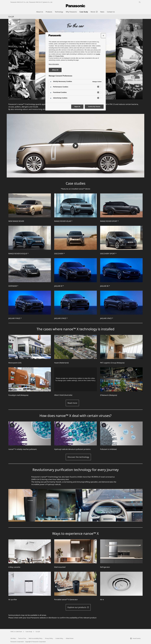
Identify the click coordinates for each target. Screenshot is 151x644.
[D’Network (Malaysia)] (121, 379)
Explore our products (78, 607)
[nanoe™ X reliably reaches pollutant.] (30, 434)
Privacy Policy (49, 638)
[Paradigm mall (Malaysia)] (30, 379)
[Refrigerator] (121, 551)
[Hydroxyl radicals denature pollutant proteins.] (75, 434)
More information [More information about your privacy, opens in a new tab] (54, 64)
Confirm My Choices (94, 107)
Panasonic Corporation (17, 642)
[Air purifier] (30, 584)
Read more (72, 403)
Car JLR (38, 632)
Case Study (29, 632)
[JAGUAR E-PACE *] (75, 303)
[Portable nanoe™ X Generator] (75, 584)
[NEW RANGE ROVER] (30, 205)
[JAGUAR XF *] (75, 270)
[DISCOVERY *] (75, 238)
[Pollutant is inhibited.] (121, 434)
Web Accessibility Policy (35, 638)
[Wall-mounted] (75, 551)
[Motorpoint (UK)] (30, 347)
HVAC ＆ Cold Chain (16, 632)
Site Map (13, 638)
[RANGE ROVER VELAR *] (75, 205)
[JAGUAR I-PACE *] (121, 303)
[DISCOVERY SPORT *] (121, 238)
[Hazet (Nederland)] (75, 347)
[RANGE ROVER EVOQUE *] (30, 238)
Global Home (70, 638)
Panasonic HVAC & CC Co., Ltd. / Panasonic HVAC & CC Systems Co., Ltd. (31, 2)
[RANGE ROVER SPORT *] (121, 205)
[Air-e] (121, 584)
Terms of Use (22, 638)
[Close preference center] (103, 36)
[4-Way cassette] (30, 551)
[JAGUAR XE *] (121, 270)
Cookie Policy (91, 380)
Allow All (55, 70)
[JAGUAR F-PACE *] (30, 303)
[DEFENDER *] (30, 270)
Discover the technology (78, 457)
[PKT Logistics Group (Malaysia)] (121, 347)
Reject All (77, 107)
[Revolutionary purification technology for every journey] (75, 505)
